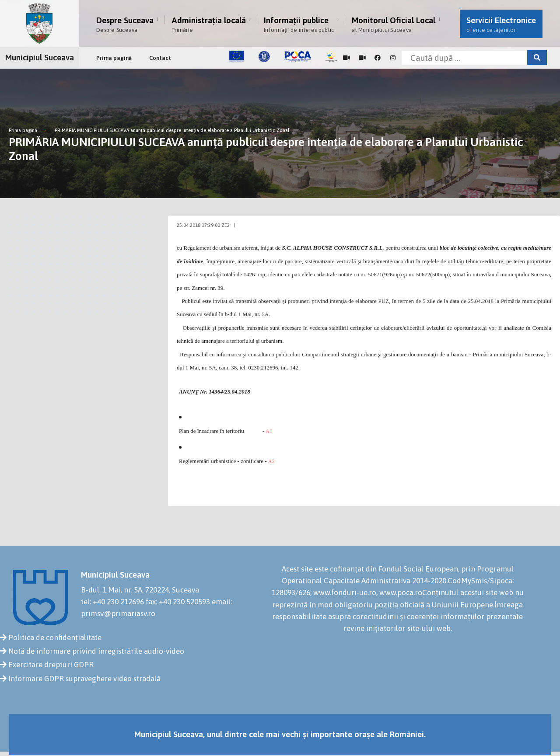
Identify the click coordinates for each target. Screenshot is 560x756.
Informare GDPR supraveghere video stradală (84, 679)
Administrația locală (209, 24)
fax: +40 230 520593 (178, 602)
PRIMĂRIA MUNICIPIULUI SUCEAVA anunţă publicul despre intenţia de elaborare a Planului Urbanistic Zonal (172, 130)
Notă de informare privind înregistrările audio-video (96, 651)
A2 (271, 461)
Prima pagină (114, 58)
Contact (160, 58)
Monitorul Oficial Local (394, 24)
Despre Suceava (125, 24)
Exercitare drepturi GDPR (51, 665)
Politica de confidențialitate (55, 638)
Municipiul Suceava (40, 57)
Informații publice (299, 24)
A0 (269, 431)
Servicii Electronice (501, 24)
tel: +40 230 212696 (112, 602)
